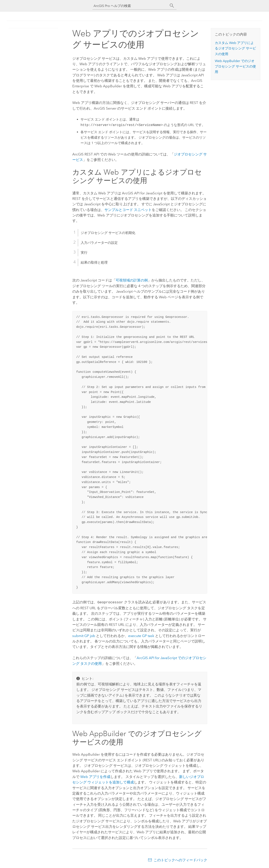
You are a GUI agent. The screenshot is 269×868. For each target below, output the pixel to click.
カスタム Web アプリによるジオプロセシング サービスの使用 (235, 48)
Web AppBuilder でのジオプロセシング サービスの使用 (235, 66)
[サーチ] (172, 6)
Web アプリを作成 (95, 776)
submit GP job (84, 635)
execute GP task (141, 635)
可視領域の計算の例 (132, 280)
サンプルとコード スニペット (128, 210)
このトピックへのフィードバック (180, 860)
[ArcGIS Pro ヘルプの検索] (130, 6)
